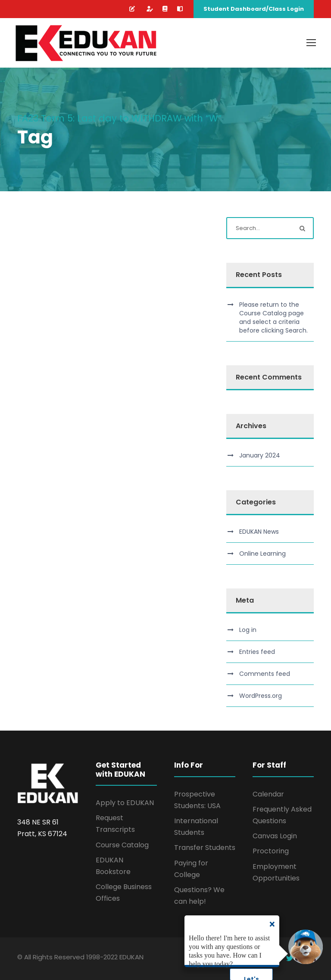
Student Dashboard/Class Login (254, 9)
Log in (248, 630)
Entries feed (257, 652)
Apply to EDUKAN (125, 803)
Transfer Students (205, 848)
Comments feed (265, 674)
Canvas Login (275, 836)
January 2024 (260, 455)
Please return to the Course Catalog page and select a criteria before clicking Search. (273, 317)
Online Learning (262, 554)
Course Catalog (122, 845)
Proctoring (271, 851)
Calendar (268, 794)
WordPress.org (261, 696)
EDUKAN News (259, 532)
